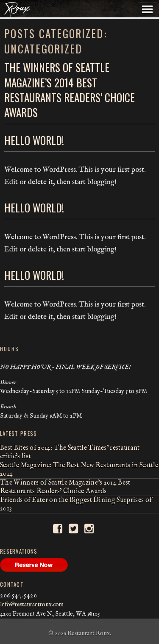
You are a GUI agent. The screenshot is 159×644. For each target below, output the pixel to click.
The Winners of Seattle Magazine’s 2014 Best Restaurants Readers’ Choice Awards (70, 90)
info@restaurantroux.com (32, 605)
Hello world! (34, 140)
